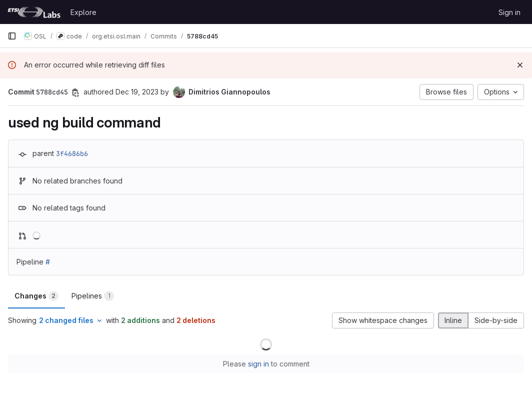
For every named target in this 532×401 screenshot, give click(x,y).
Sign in (509, 12)
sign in (258, 364)
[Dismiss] (520, 65)
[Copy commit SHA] (75, 92)
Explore (83, 12)
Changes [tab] (36, 296)
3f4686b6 (72, 153)
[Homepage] (34, 12)
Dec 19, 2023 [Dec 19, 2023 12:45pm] (137, 92)
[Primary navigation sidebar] (12, 36)
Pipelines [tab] (93, 296)
